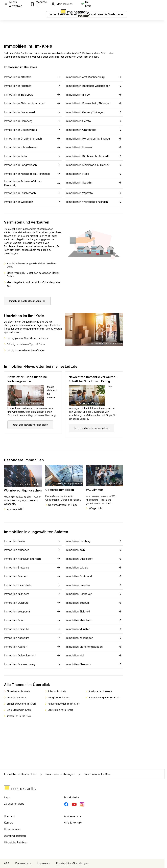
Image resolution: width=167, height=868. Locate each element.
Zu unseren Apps (14, 804)
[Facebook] (66, 804)
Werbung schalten (15, 836)
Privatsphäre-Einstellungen (72, 863)
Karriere (9, 823)
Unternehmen (12, 829)
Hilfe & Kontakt (73, 823)
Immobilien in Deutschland (20, 774)
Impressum (43, 863)
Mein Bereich (62, 4)
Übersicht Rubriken (16, 842)
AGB (7, 863)
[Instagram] (82, 804)
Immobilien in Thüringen (57, 774)
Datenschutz (23, 863)
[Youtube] (74, 804)
